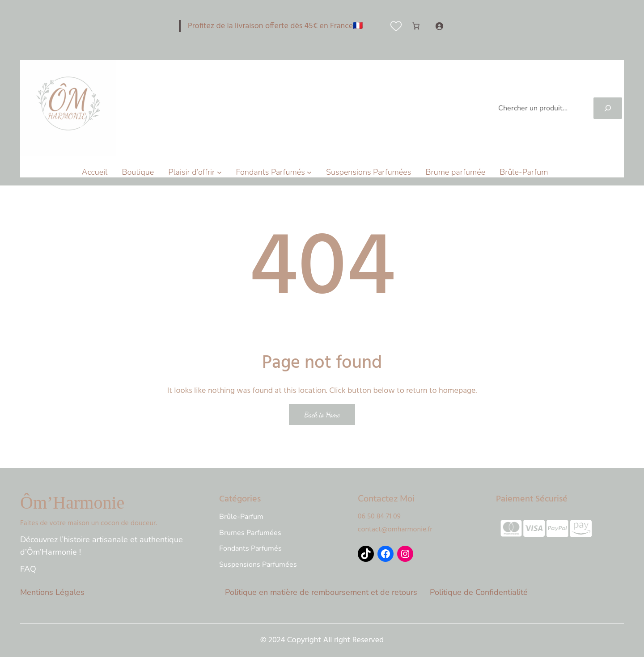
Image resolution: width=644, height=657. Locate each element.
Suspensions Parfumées (258, 564)
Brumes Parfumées (250, 533)
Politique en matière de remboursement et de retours (321, 592)
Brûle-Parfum (241, 517)
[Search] (608, 108)
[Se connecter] (439, 26)
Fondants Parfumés (250, 548)
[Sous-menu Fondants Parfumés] (309, 172)
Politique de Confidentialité (479, 592)
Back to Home (322, 415)
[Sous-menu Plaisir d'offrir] (219, 172)
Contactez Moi (386, 499)
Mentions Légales (52, 592)
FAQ (28, 569)
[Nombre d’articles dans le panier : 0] (416, 26)
